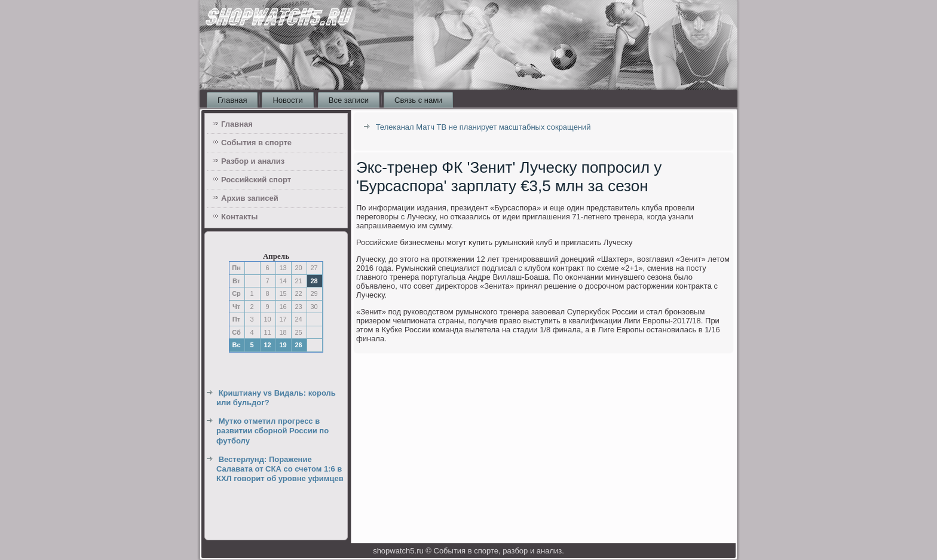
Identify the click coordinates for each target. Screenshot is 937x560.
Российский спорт (256, 180)
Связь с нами (418, 100)
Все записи (349, 100)
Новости (287, 100)
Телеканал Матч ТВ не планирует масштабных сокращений (483, 127)
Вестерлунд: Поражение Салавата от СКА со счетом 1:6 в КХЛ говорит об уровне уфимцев (280, 469)
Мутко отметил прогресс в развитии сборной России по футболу (272, 431)
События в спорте (256, 143)
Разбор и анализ (253, 161)
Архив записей (250, 198)
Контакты (239, 217)
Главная (232, 100)
